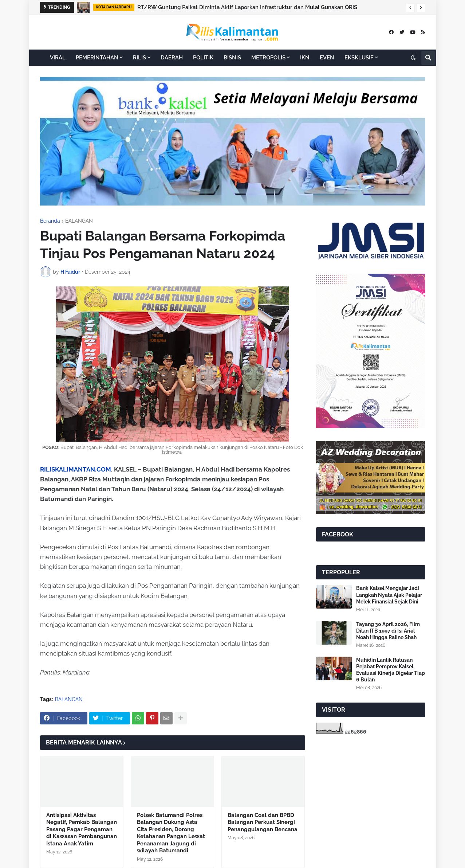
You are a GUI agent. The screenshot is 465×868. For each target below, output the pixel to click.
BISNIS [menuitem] (232, 58)
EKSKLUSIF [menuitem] (359, 58)
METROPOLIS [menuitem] (268, 58)
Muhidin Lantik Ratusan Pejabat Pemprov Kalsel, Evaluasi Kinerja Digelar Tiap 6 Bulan (391, 670)
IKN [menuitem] (305, 58)
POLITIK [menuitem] (203, 58)
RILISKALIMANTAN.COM (76, 469)
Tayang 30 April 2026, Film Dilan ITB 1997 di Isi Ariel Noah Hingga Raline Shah (388, 631)
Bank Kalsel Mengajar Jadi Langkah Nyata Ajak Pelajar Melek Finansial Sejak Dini (389, 595)
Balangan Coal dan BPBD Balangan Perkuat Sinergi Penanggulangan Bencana (263, 822)
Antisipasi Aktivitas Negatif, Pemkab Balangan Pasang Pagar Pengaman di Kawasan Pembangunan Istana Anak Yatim (82, 829)
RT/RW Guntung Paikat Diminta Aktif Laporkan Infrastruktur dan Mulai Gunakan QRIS (247, 7)
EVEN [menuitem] (327, 58)
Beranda (50, 221)
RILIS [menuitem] (139, 58)
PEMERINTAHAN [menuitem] (97, 58)
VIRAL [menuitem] (58, 58)
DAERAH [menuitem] (172, 58)
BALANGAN (79, 221)
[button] (410, 8)
